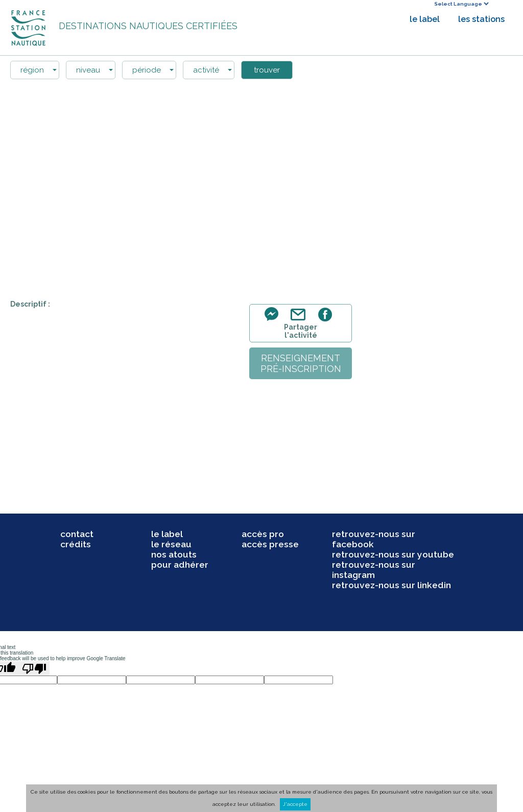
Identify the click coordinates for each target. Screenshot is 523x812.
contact (77, 534)
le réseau (171, 544)
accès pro (263, 534)
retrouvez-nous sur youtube (393, 554)
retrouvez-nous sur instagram (374, 570)
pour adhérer (180, 565)
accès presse (270, 544)
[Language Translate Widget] (461, 4)
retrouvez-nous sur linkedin (391, 585)
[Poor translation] (34, 668)
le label (425, 19)
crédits (76, 544)
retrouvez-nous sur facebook (374, 539)
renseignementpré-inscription (301, 363)
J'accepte (295, 804)
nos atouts (174, 554)
